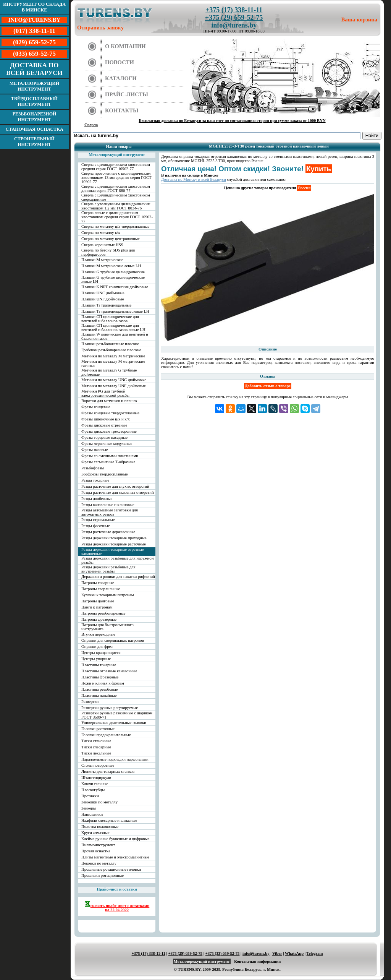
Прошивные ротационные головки (111, 869)
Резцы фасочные (96, 526)
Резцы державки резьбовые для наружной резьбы (117, 560)
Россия (304, 188)
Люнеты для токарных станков (108, 772)
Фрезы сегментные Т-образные (108, 462)
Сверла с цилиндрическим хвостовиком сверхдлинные (116, 197)
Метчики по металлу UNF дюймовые (114, 386)
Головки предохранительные (106, 735)
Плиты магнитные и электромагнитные (115, 857)
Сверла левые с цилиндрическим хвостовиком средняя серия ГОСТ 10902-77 (117, 217)
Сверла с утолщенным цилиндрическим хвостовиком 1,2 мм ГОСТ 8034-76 (116, 206)
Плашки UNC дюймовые (103, 293)
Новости (120, 62)
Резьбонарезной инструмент (35, 117)
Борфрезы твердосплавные (105, 474)
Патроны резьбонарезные (103, 613)
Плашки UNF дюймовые (103, 299)
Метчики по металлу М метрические (113, 356)
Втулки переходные (98, 634)
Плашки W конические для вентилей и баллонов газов (115, 336)
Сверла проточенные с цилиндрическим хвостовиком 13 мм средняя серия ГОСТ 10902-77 (116, 178)
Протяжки (90, 796)
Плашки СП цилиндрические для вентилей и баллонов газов (110, 319)
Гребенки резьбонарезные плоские (111, 350)
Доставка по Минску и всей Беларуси (194, 179)
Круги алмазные (95, 833)
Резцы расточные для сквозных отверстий (118, 492)
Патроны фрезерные (99, 619)
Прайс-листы (127, 94)
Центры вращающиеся (101, 653)
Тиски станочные (96, 741)
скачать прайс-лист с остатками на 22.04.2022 (117, 906)
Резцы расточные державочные (108, 532)
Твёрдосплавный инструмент (34, 101)
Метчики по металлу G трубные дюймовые (109, 372)
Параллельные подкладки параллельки (115, 759)
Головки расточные (98, 729)
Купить (319, 169)
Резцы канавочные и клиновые (108, 505)
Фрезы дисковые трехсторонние (109, 431)
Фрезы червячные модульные (107, 444)
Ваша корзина (359, 19)
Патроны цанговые (98, 601)
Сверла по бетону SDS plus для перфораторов (108, 252)
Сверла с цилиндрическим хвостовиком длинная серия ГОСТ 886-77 (116, 188)
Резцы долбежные (97, 499)
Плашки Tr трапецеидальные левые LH (115, 311)
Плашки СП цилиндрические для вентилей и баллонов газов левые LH (113, 328)
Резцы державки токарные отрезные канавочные (113, 552)
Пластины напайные (99, 695)
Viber (277, 953)
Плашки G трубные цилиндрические (113, 272)
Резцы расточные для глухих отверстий (115, 486)
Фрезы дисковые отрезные (104, 425)
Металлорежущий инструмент (34, 86)
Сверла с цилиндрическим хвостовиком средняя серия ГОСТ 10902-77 (116, 167)
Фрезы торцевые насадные (104, 437)
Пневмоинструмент (98, 845)
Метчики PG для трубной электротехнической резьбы (105, 393)
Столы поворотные (98, 765)
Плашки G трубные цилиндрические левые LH (113, 279)
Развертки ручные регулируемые (110, 708)
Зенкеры (89, 808)
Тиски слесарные (96, 747)
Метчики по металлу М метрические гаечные (113, 363)
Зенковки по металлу (99, 802)
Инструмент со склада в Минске (34, 7)
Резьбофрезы (93, 468)
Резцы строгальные (98, 520)
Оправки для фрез (97, 647)
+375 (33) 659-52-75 (223, 953)
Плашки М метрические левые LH (111, 266)
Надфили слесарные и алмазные (109, 820)
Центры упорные (96, 659)
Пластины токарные (99, 665)
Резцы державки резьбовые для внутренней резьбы (108, 569)
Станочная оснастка (34, 129)
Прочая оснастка (96, 851)
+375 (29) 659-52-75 (234, 18)
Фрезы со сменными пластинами (110, 456)
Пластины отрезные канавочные (109, 671)
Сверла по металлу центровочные (111, 239)
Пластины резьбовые (99, 689)
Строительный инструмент (34, 142)
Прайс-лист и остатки (117, 889)
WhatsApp (294, 953)
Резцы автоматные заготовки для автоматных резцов (110, 512)
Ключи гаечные (95, 784)
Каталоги (121, 78)
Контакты (122, 110)
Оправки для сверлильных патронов (113, 640)
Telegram (315, 953)
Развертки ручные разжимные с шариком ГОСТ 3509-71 (117, 715)
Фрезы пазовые (95, 450)
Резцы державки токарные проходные (114, 538)
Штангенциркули (96, 778)
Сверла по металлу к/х (101, 233)
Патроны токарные (98, 583)
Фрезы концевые (96, 407)
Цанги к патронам (97, 607)
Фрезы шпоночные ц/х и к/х (106, 419)
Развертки (90, 702)
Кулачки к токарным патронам (108, 595)
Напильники (92, 814)
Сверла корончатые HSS (102, 245)
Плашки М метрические (102, 260)
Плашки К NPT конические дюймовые (115, 287)
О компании (125, 46)
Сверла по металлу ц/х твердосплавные (115, 226)
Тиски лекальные (96, 753)
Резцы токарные (95, 480)
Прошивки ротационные (103, 875)
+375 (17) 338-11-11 (234, 10)
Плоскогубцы (93, 790)
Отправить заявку (100, 28)
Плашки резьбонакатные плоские (110, 344)
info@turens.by (234, 25)
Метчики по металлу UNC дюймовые (114, 380)
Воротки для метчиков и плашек (109, 401)
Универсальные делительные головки (114, 723)
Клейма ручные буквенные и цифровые (116, 839)
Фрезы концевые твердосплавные (110, 413)
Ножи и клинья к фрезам (103, 683)
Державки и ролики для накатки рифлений (118, 577)
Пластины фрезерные (100, 677)
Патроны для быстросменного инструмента (107, 627)
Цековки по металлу (99, 863)
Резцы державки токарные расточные (114, 544)
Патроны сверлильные (101, 589)
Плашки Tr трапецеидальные (106, 305)
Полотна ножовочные (100, 827)
